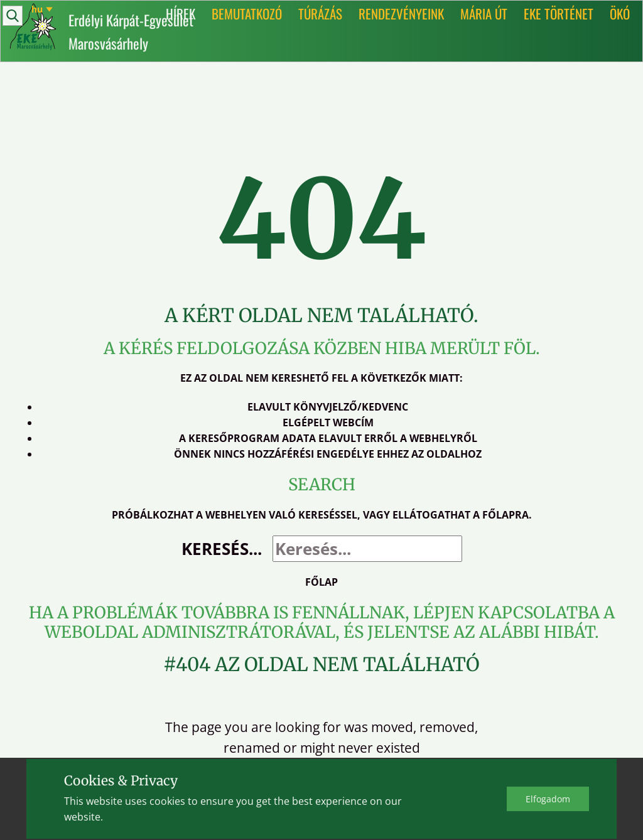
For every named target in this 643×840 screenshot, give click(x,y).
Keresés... (222, 549)
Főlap (321, 582)
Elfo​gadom (548, 799)
